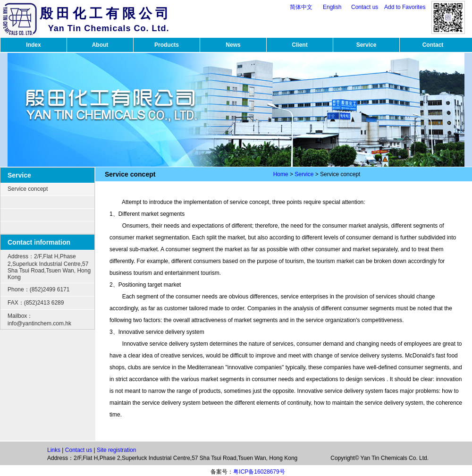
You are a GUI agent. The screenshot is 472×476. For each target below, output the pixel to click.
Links (54, 450)
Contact (433, 45)
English (332, 7)
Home (281, 174)
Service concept (28, 189)
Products (167, 45)
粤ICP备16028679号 (259, 472)
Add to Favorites (405, 7)
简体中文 (301, 7)
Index (33, 45)
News (233, 45)
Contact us (365, 7)
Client (299, 45)
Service (367, 45)
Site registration (116, 450)
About (100, 45)
